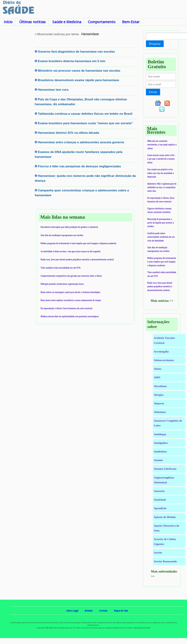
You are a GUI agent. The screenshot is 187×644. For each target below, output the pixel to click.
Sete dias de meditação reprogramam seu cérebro (62, 235)
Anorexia (159, 491)
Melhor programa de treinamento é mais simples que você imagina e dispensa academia (79, 243)
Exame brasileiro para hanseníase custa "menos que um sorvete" (85, 123)
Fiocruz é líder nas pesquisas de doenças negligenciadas (80, 166)
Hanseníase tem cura (53, 90)
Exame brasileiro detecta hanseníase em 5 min (72, 61)
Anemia (158, 460)
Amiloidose (160, 451)
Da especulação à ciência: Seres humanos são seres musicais (67, 308)
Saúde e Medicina (67, 22)
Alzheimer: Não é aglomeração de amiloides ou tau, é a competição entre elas (162, 187)
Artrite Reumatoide (165, 561)
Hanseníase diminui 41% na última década (69, 133)
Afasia (158, 369)
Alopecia (159, 403)
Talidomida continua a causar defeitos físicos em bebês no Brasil (85, 114)
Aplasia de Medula (165, 517)
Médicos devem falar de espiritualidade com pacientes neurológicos (70, 316)
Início (8, 22)
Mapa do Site (121, 611)
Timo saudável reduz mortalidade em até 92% (61, 268)
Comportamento (102, 22)
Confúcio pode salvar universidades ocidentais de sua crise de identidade (161, 237)
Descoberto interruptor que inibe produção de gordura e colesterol (69, 227)
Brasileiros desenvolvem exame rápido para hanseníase (79, 80)
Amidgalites (161, 443)
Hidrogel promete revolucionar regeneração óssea (62, 284)
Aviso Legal (72, 611)
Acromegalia (161, 351)
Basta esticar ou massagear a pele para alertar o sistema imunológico (71, 292)
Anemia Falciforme (165, 469)
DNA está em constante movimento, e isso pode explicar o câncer (162, 145)
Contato (103, 611)
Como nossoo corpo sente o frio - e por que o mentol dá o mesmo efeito (161, 159)
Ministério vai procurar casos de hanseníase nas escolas (79, 71)
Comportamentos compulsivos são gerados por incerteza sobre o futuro (71, 276)
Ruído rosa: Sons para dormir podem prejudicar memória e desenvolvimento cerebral (77, 259)
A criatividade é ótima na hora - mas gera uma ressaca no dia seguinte (71, 251)
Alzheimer (160, 412)
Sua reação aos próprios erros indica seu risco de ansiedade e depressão (161, 173)
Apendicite (160, 508)
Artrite (158, 553)
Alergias (159, 395)
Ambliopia (160, 434)
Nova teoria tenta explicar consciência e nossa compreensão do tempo (71, 300)
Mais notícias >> (162, 301)
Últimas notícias (32, 22)
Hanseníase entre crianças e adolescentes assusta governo (81, 142)
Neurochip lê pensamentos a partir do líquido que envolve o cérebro (161, 223)
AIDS (157, 377)
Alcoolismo (160, 386)
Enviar (153, 92)
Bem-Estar (131, 22)
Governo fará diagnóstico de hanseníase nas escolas (76, 52)
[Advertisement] (17, 84)
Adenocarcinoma (164, 360)
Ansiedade (160, 500)
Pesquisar (155, 44)
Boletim (89, 611)
